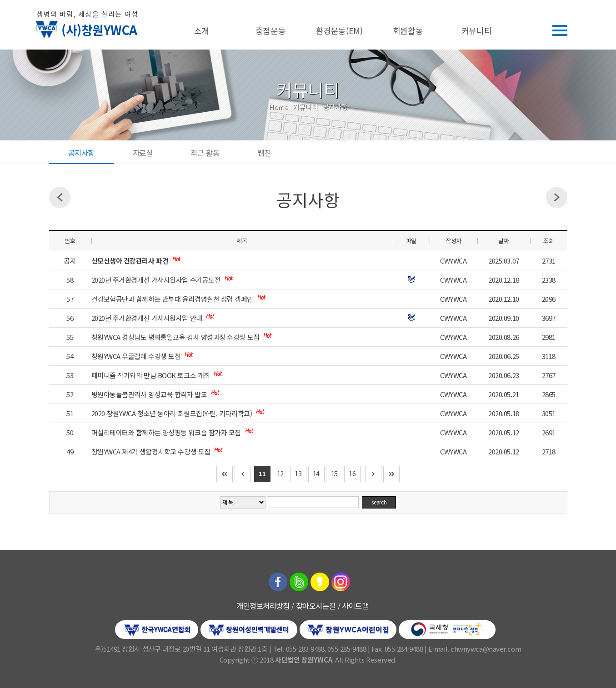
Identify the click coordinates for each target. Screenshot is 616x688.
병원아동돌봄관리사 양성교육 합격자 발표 (150, 394)
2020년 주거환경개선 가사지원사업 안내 (148, 318)
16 (352, 474)
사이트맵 (355, 606)
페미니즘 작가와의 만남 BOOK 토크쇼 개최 (152, 375)
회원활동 (408, 30)
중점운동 (270, 30)
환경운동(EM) (339, 30)
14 (316, 474)
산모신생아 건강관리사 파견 (131, 261)
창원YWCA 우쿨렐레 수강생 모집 (137, 356)
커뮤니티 (476, 30)
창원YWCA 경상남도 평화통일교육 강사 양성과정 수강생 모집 (176, 337)
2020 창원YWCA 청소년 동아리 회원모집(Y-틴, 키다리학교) (173, 413)
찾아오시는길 (316, 606)
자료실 (143, 153)
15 (334, 474)
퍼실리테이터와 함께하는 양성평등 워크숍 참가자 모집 (167, 432)
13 (298, 474)
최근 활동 (205, 153)
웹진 (264, 153)
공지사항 (81, 153)
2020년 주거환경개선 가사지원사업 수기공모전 (157, 280)
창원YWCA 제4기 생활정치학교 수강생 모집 (152, 451)
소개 (202, 30)
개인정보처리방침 (263, 606)
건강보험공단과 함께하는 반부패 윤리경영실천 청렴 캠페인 (173, 299)
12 (280, 474)
